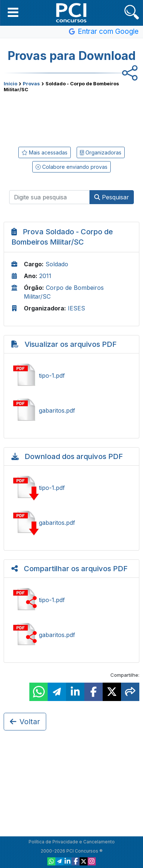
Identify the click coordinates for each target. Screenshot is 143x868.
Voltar (25, 722)
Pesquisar (112, 197)
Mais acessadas (45, 152)
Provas (31, 83)
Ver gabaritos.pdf (71, 410)
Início (10, 83)
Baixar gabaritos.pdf (71, 523)
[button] (13, 12)
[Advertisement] (71, 118)
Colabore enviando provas (71, 167)
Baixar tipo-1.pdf (71, 488)
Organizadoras (101, 152)
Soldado (57, 264)
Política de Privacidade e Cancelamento (72, 842)
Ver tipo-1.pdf (71, 376)
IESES (76, 308)
